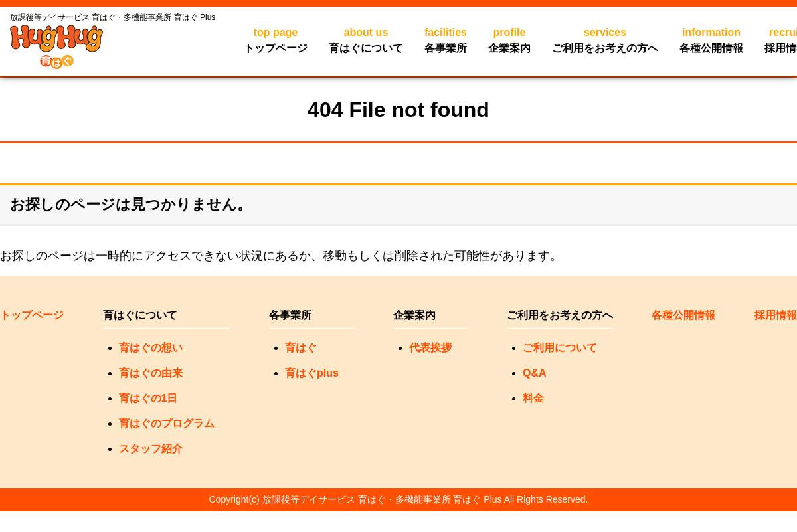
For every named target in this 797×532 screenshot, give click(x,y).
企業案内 (509, 39)
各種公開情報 (711, 39)
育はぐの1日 (148, 398)
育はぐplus (312, 373)
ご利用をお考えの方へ (605, 39)
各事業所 (446, 39)
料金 (533, 398)
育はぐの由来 (151, 373)
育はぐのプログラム (167, 423)
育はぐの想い (151, 348)
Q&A (535, 373)
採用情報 (776, 315)
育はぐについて (366, 39)
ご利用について (560, 348)
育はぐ (301, 348)
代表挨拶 (430, 348)
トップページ (276, 39)
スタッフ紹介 (151, 449)
